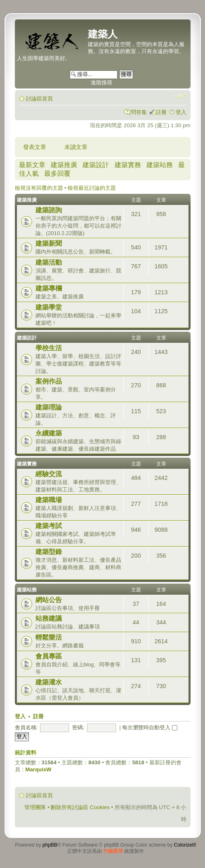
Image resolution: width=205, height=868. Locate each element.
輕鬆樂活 (49, 637)
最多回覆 (57, 173)
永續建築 (49, 433)
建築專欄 (49, 288)
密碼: (78, 727)
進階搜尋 (101, 83)
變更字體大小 (180, 96)
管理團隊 (35, 807)
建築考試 (49, 526)
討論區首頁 (39, 99)
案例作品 (49, 381)
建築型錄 (49, 552)
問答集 (139, 112)
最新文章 (32, 165)
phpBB (50, 845)
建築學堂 (49, 307)
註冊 (161, 112)
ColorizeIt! (185, 845)
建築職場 (49, 500)
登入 (181, 112)
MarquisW (39, 769)
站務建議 (49, 618)
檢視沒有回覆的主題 (39, 188)
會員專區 (49, 656)
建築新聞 (49, 243)
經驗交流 (49, 474)
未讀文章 (76, 147)
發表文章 (35, 147)
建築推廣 (64, 165)
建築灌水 (49, 682)
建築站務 (160, 165)
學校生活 (49, 348)
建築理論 (49, 407)
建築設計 (96, 165)
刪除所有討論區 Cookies (80, 807)
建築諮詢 (49, 210)
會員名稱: (26, 727)
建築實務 (128, 165)
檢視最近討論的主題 (92, 188)
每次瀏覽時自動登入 (150, 727)
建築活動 (49, 262)
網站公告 (49, 600)
